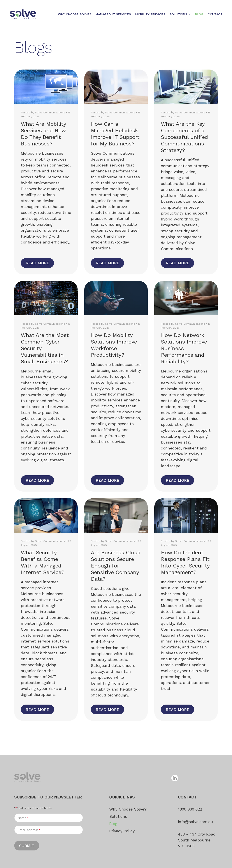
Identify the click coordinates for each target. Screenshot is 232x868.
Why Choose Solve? (75, 14)
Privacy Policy (122, 831)
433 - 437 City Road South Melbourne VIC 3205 (197, 840)
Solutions (178, 14)
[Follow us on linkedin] (175, 778)
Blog (199, 14)
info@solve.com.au (195, 822)
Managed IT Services (113, 14)
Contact (215, 14)
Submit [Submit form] (27, 846)
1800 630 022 (190, 809)
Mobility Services (150, 14)
